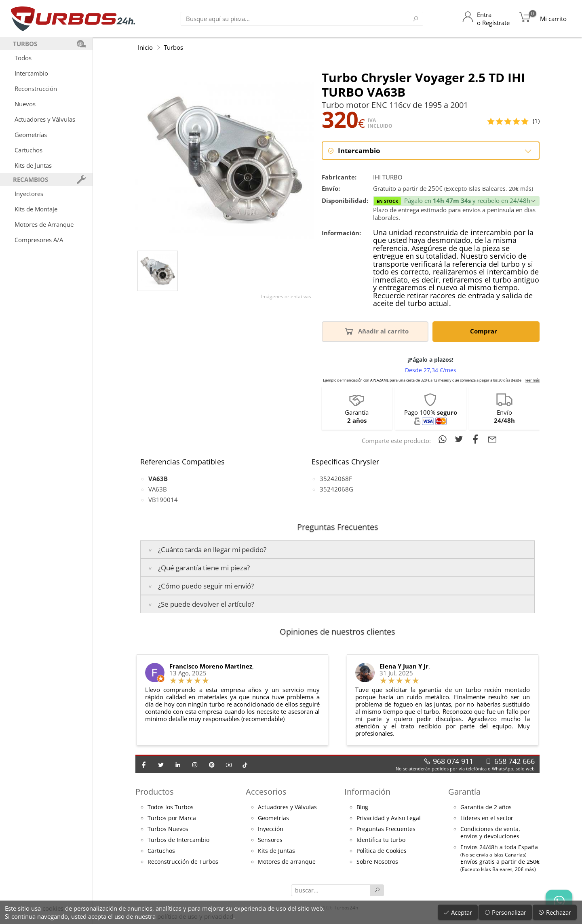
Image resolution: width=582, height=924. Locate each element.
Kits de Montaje (36, 209)
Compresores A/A (39, 240)
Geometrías (31, 135)
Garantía (464, 792)
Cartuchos (28, 150)
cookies (53, 908)
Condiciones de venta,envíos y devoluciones (490, 833)
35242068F (336, 479)
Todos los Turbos (171, 808)
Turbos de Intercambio (178, 840)
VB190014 (163, 500)
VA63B (158, 489)
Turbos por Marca (172, 819)
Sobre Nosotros (377, 862)
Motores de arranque (287, 862)
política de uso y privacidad (195, 916)
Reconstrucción (36, 89)
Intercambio (31, 73)
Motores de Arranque (44, 224)
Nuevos (25, 104)
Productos (155, 792)
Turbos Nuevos (168, 829)
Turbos (173, 47)
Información (367, 792)
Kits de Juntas (33, 165)
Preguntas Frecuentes (386, 829)
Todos (23, 58)
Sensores (270, 840)
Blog (362, 808)
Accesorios (266, 792)
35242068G (336, 489)
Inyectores (29, 194)
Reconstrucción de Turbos (183, 862)
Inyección (271, 829)
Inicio (145, 47)
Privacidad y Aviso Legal (389, 819)
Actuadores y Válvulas (45, 119)
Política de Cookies (382, 851)
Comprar (485, 331)
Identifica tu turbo (381, 840)
